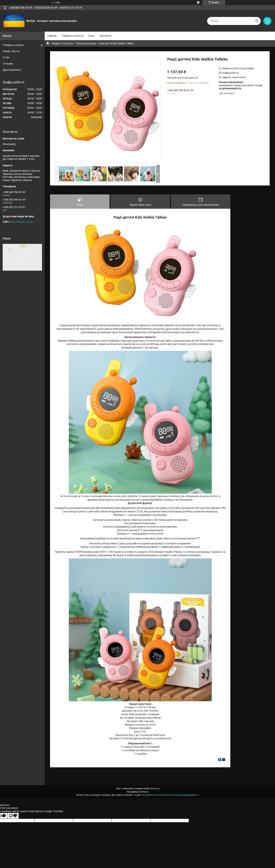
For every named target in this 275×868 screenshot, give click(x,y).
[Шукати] (257, 21)
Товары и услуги (71, 36)
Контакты (106, 36)
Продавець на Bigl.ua (138, 792)
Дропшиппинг (12, 70)
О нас (91, 36)
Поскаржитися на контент (155, 795)
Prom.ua (155, 789)
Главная (52, 36)
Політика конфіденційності (185, 795)
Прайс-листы (11, 51)
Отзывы (8, 63)
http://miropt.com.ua (21, 222)
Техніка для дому (86, 43)
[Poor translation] (13, 816)
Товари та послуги (62, 43)
